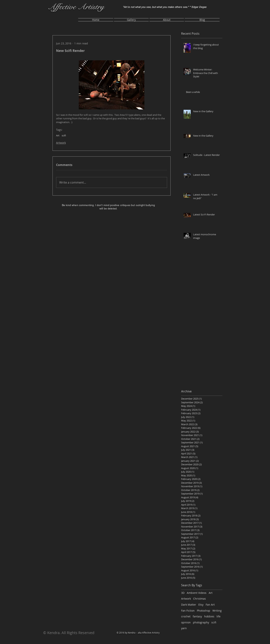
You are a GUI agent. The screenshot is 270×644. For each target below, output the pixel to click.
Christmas (199, 599)
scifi (64, 135)
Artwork (61, 143)
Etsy (201, 605)
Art (58, 135)
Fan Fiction (188, 611)
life (219, 616)
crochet (186, 616)
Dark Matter (189, 605)
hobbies (209, 616)
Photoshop (204, 611)
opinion (186, 622)
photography (201, 622)
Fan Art (210, 605)
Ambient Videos (197, 593)
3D (183, 593)
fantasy (197, 616)
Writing (217, 611)
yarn (184, 628)
